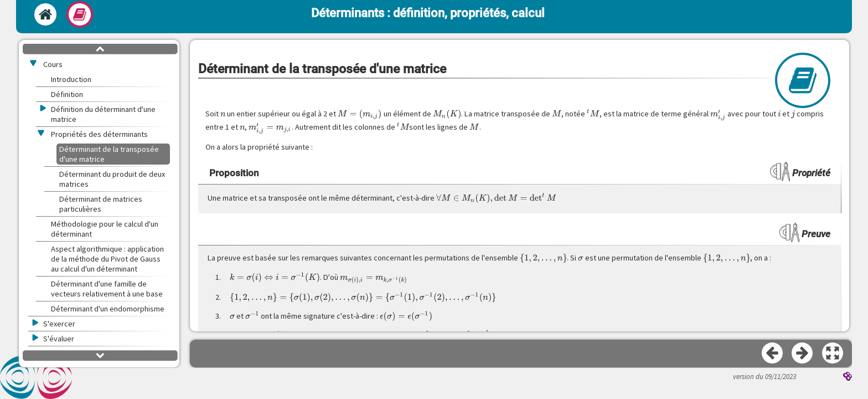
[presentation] (223, 114)
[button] (833, 354)
